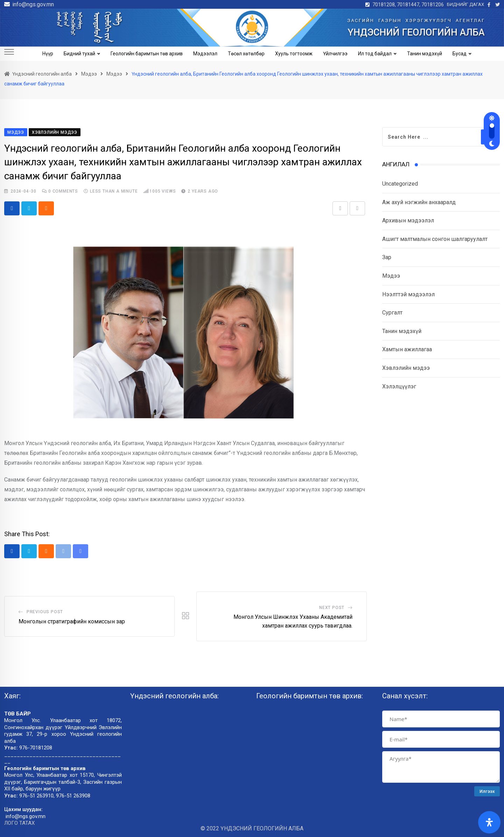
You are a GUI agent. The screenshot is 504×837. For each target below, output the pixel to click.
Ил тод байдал (375, 54)
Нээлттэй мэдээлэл (408, 294)
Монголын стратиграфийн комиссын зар (72, 621)
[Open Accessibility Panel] (489, 822)
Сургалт (392, 313)
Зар (387, 257)
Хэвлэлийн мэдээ (406, 368)
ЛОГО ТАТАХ (19, 823)
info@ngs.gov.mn (33, 4)
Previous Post (45, 612)
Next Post (332, 608)
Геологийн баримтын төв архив (147, 54)
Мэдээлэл (205, 54)
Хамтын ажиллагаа (407, 349)
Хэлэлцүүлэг (399, 386)
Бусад (460, 54)
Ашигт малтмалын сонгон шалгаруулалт (435, 239)
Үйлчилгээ (335, 54)
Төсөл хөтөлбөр (246, 54)
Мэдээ (391, 276)
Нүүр (48, 54)
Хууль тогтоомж (294, 54)
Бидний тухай (79, 54)
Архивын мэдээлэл (408, 220)
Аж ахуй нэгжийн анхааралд (419, 202)
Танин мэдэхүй (425, 54)
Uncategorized (400, 184)
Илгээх (487, 791)
